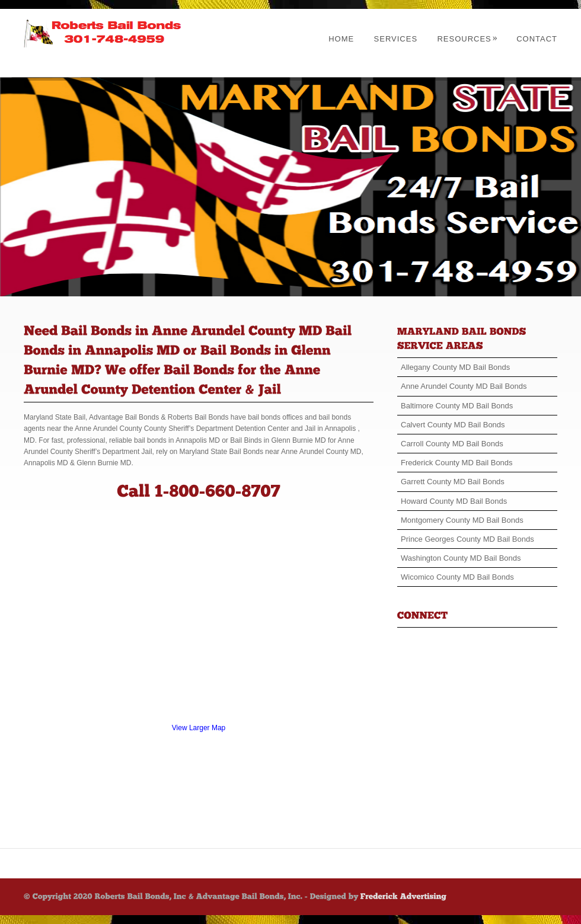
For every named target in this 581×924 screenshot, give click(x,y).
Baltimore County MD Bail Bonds (457, 406)
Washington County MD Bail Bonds (461, 558)
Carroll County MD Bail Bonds (452, 444)
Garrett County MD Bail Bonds (453, 482)
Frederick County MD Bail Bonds (457, 463)
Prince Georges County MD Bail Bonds (467, 539)
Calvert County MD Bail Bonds (453, 425)
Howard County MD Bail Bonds (454, 501)
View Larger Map (199, 728)
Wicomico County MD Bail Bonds (457, 577)
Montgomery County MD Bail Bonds (462, 520)
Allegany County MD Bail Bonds (455, 367)
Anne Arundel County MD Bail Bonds (464, 386)
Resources (467, 39)
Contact (537, 39)
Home (341, 39)
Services (396, 39)
